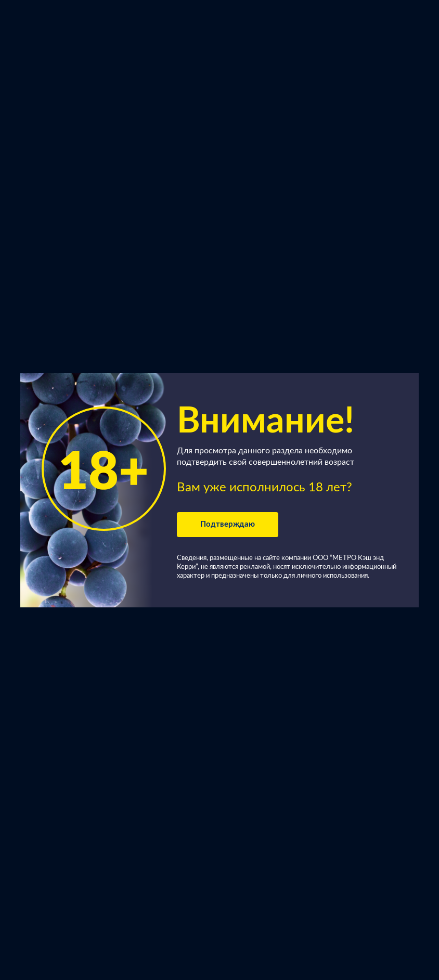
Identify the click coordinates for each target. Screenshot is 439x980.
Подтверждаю (228, 524)
